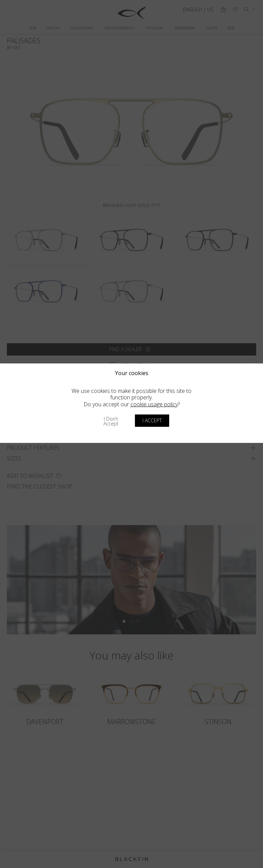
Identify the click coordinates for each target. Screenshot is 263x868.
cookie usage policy (154, 404)
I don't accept (111, 421)
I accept (152, 420)
